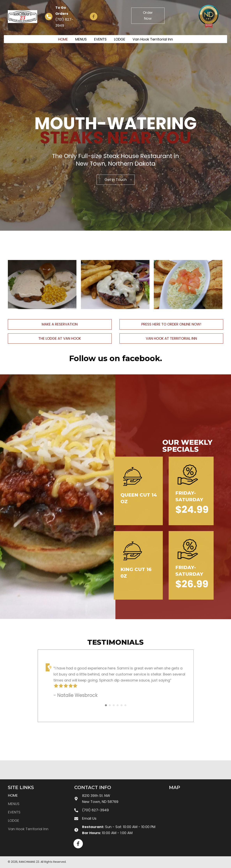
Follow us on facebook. (116, 358)
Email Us (89, 818)
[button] (94, 17)
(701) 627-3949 (95, 810)
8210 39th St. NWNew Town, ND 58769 (100, 799)
